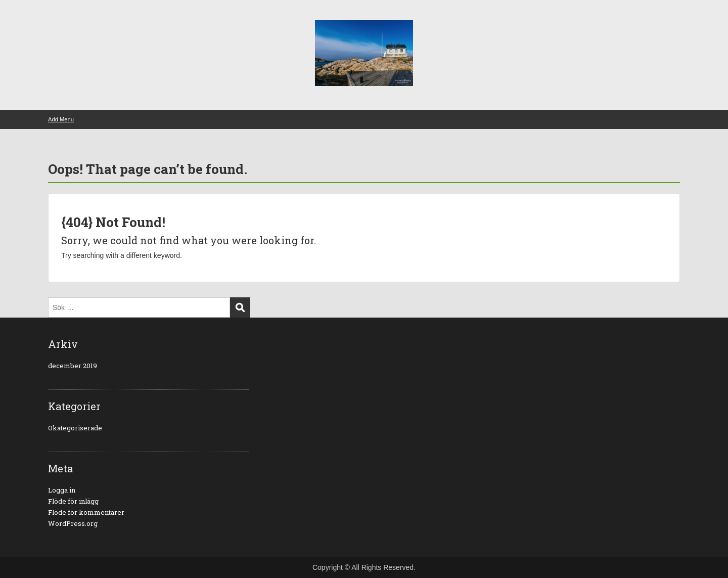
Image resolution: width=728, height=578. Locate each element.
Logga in (62, 490)
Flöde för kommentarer (86, 512)
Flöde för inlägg (73, 501)
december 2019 (73, 366)
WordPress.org (73, 523)
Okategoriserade (75, 428)
